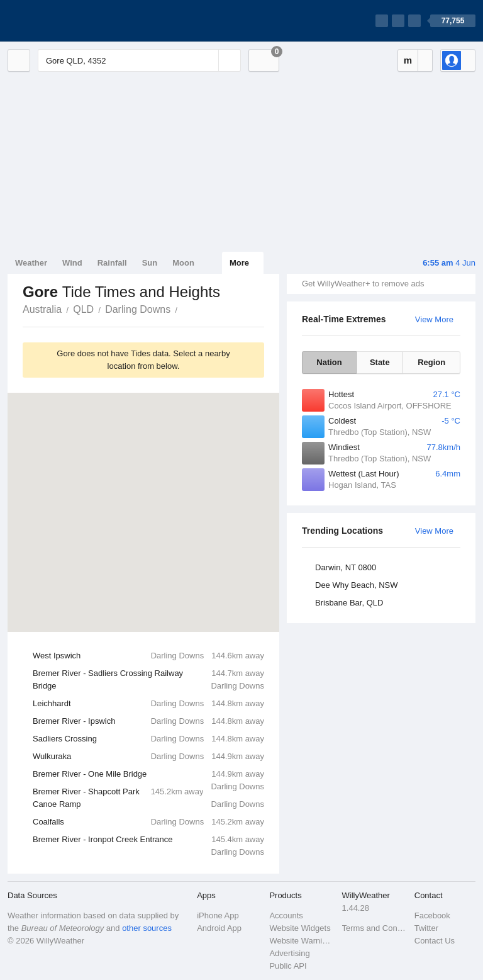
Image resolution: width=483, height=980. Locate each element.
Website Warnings (302, 941)
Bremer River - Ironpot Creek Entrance (148, 841)
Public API (288, 966)
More (239, 263)
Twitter (426, 928)
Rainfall (112, 263)
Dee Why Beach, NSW (357, 585)
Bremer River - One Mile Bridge (148, 775)
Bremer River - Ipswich (148, 721)
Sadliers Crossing (148, 739)
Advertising (289, 953)
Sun (150, 263)
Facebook (432, 915)
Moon (183, 263)
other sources (147, 928)
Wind (72, 263)
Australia (42, 309)
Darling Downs (138, 309)
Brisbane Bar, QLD (349, 603)
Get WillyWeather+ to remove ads (363, 284)
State (380, 362)
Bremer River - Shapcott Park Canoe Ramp (148, 798)
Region (431, 362)
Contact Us (435, 941)
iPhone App (218, 915)
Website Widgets (300, 928)
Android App (219, 928)
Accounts (286, 915)
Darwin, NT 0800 (346, 567)
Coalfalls (148, 822)
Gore (184, 308)
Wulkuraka (148, 757)
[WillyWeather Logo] (67, 21)
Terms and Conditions (375, 928)
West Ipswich (148, 656)
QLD (83, 309)
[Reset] (208, 60)
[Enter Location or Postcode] (139, 60)
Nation (329, 362)
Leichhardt (148, 704)
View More (434, 319)
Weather (31, 263)
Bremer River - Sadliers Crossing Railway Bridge (148, 680)
